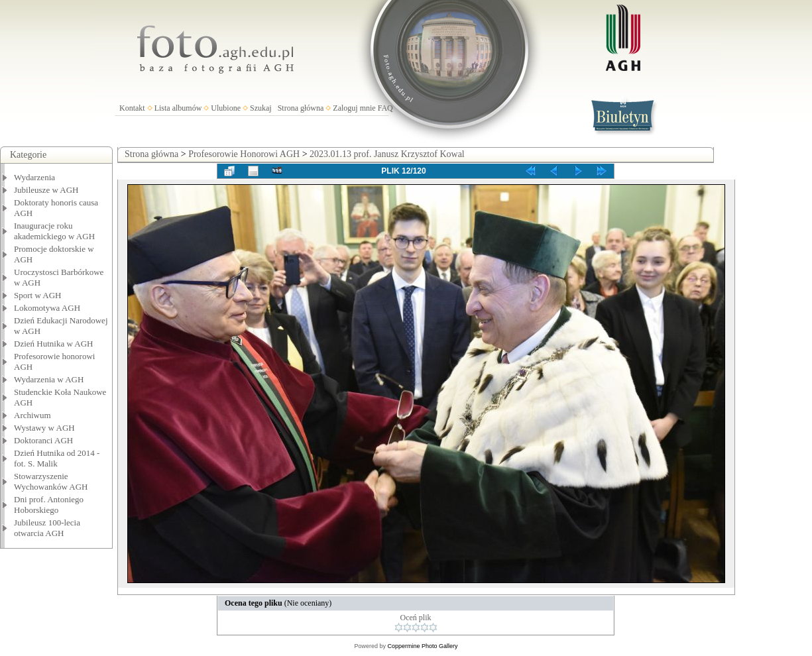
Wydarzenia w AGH (49, 379)
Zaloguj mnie (354, 108)
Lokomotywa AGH (47, 308)
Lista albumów (178, 108)
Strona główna (301, 108)
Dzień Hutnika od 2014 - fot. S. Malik (57, 458)
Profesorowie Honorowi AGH (244, 154)
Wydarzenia (34, 177)
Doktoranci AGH (43, 440)
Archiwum (32, 415)
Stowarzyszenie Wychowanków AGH (51, 481)
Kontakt (132, 108)
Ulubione (226, 108)
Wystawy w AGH (44, 428)
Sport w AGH (38, 295)
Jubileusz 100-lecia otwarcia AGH (47, 528)
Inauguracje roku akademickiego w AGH (54, 231)
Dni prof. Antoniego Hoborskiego (49, 505)
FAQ (385, 108)
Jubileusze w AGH (46, 190)
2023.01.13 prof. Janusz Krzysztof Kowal (387, 154)
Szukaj (261, 108)
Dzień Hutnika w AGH (54, 344)
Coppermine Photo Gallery (422, 646)
